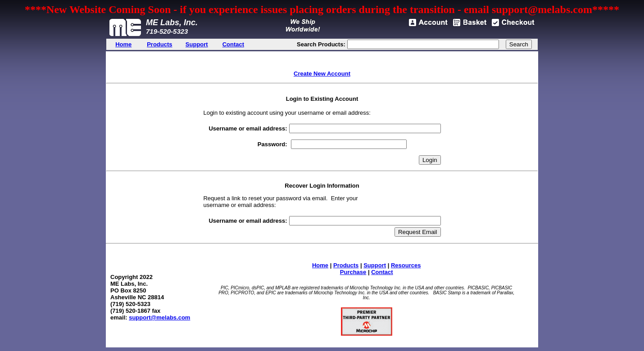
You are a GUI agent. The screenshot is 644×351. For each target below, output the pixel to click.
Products (346, 265)
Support (375, 265)
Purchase (353, 272)
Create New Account (322, 74)
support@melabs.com (159, 317)
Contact (382, 272)
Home (320, 265)
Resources (406, 265)
